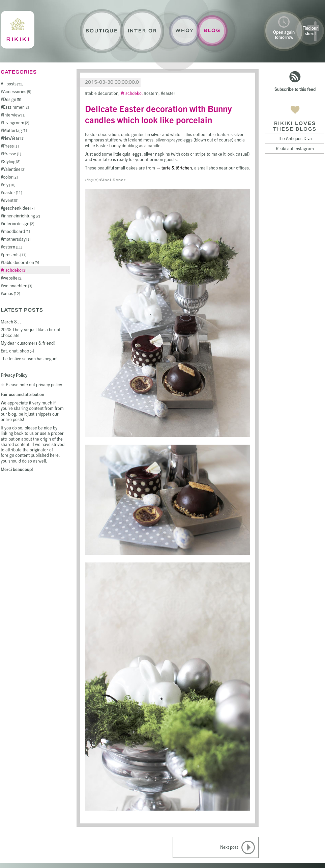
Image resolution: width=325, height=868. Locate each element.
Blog (212, 31)
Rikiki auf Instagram (295, 148)
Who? (184, 31)
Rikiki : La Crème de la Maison (18, 30)
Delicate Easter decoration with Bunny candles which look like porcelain (158, 114)
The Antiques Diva (295, 138)
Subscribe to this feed (295, 89)
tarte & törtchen (177, 168)
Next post (229, 847)
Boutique (102, 31)
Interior (142, 31)
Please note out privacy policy (34, 384)
